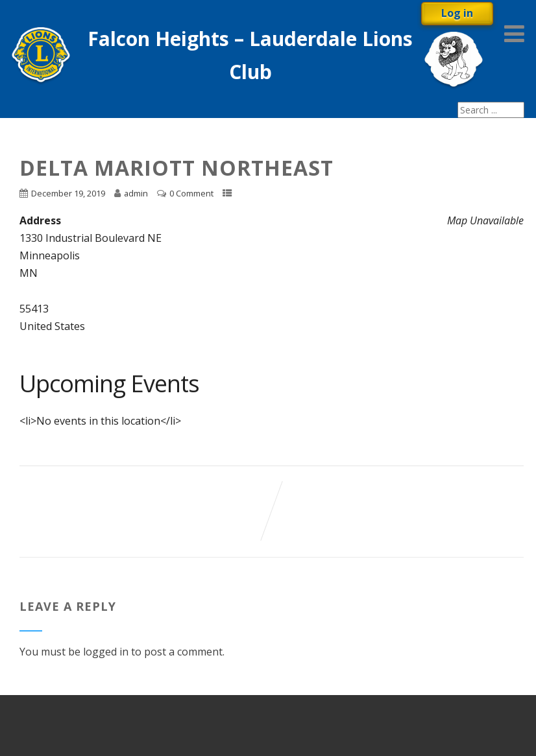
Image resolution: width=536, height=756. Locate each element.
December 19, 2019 (68, 193)
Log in (457, 13)
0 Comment (191, 193)
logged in (106, 652)
